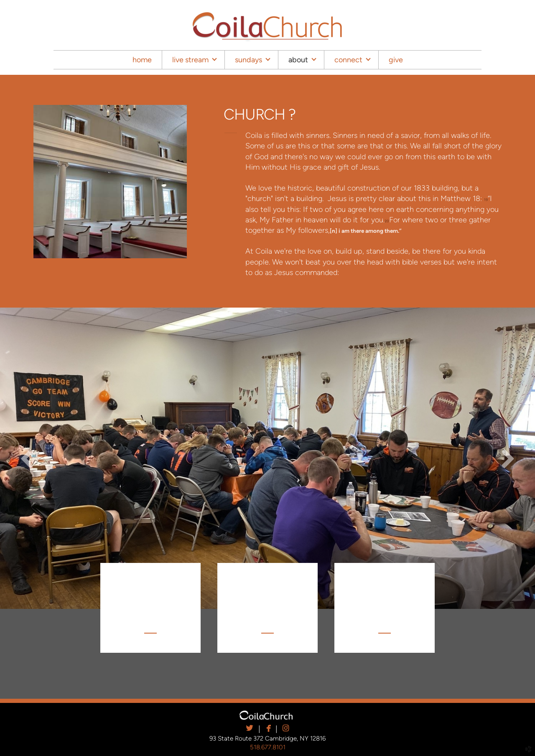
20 (387, 221)
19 (486, 200)
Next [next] (508, 458)
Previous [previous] (27, 458)
